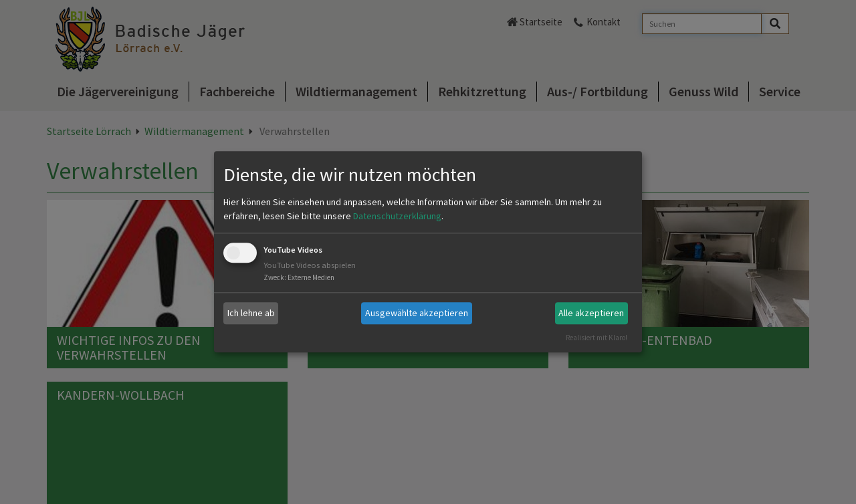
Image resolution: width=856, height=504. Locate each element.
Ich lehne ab (251, 313)
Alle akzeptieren (591, 313)
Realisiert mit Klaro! (597, 338)
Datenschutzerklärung (397, 216)
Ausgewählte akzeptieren (417, 313)
